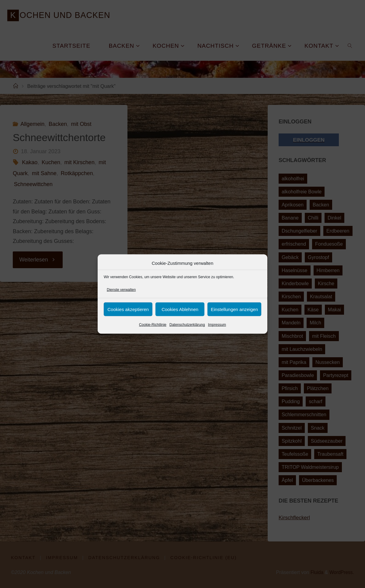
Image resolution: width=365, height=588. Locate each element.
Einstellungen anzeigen (234, 309)
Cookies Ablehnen (180, 309)
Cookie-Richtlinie (153, 325)
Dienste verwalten (121, 290)
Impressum (217, 325)
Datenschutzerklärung (187, 325)
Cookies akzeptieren (128, 309)
